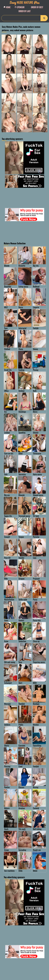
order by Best (37, 7)
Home (8, 7)
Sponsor (20, 7)
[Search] (24, 18)
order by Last (25, 11)
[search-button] (44, 18)
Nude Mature (25, 2)
